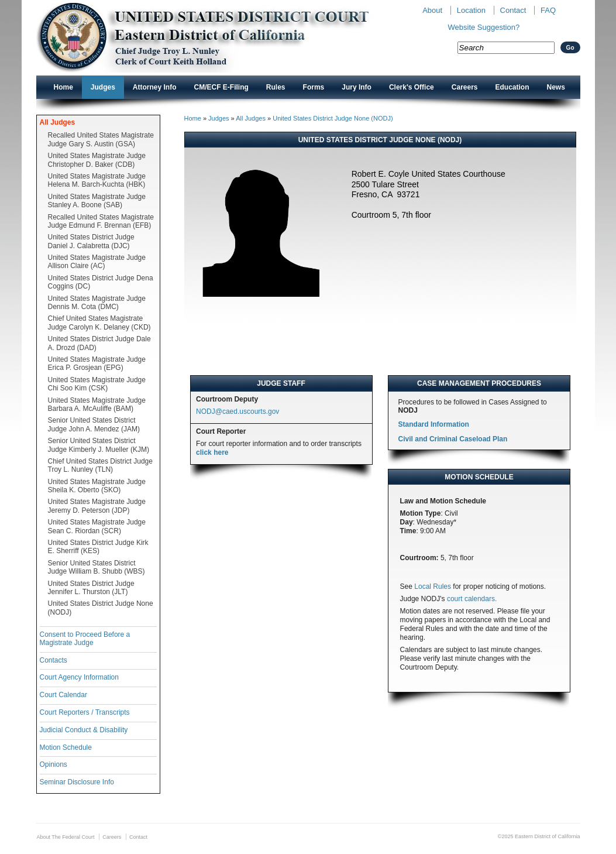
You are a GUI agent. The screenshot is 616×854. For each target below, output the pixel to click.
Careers (465, 87)
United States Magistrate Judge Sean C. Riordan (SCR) (97, 526)
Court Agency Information (79, 677)
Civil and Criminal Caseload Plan (453, 439)
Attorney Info (155, 87)
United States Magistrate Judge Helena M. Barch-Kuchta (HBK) (97, 180)
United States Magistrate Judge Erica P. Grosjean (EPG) (97, 363)
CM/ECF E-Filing (221, 87)
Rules (276, 87)
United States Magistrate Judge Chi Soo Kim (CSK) (97, 384)
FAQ (548, 10)
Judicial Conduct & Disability (84, 730)
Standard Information (434, 424)
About (432, 10)
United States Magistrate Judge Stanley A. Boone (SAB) (97, 201)
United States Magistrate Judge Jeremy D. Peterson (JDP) (97, 506)
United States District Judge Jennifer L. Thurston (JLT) (91, 588)
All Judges (58, 122)
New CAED (221, 38)
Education (512, 87)
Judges (103, 87)
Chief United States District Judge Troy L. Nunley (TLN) (100, 465)
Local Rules (433, 587)
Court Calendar (63, 695)
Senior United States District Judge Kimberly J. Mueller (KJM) (99, 445)
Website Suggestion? (484, 27)
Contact (513, 10)
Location (471, 10)
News (556, 87)
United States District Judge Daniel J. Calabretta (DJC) (91, 241)
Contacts (54, 660)
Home (63, 87)
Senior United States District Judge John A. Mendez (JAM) (94, 424)
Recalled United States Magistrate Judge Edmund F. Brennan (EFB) (101, 221)
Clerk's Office (412, 87)
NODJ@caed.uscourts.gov (238, 411)
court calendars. (472, 599)
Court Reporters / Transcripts (85, 712)
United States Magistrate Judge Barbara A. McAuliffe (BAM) (97, 404)
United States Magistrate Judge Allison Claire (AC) (97, 262)
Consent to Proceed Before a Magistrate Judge (85, 639)
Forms (314, 87)
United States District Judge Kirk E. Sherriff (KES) (98, 547)
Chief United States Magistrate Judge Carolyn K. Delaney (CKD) (99, 323)
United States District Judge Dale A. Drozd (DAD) (99, 343)
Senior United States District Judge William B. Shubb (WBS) (97, 567)
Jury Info (357, 87)
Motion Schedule (66, 747)
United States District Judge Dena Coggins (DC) (101, 282)
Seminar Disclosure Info (77, 782)
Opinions (54, 764)
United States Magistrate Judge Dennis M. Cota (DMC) (97, 303)
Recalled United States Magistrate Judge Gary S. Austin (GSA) (101, 139)
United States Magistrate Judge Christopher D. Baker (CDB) (97, 160)
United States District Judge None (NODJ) (101, 608)
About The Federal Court (66, 837)
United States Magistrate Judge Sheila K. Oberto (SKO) (97, 486)
